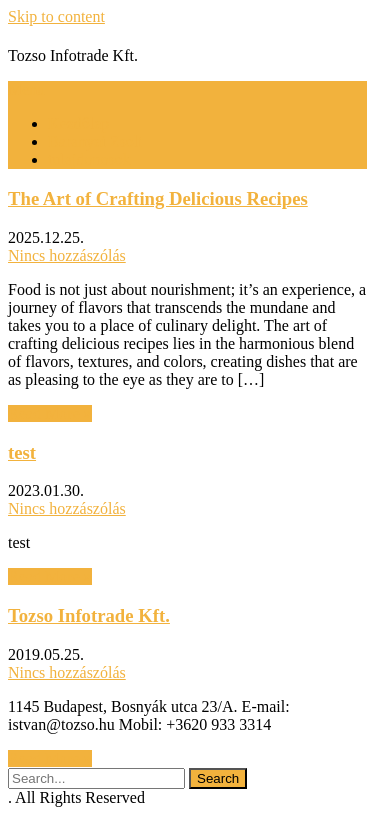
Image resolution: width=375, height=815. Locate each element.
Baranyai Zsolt (95, 141)
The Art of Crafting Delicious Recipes (158, 198)
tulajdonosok (89, 159)
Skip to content (56, 16)
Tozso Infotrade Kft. (89, 615)
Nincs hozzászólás (67, 255)
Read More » (50, 413)
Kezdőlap (78, 123)
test (22, 452)
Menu (26, 89)
